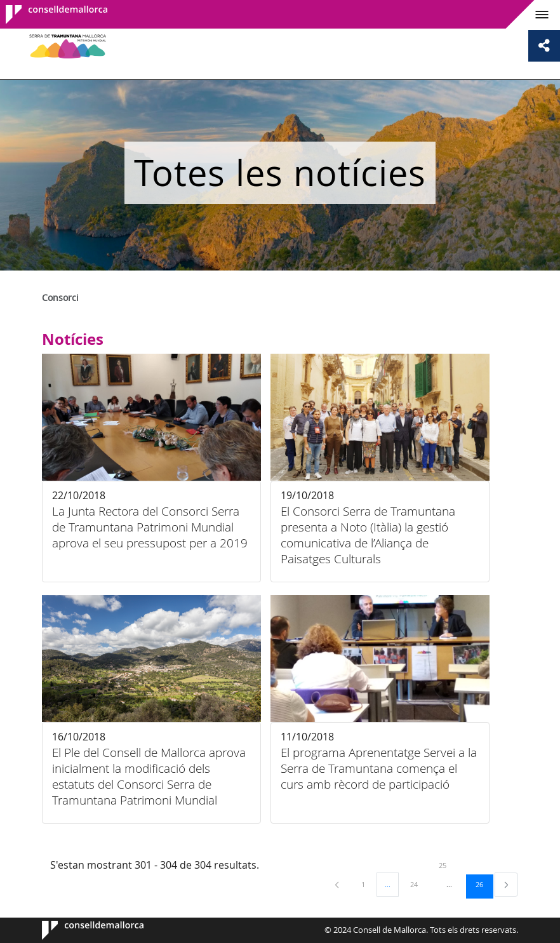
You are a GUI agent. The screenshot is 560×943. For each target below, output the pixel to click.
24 (418, 884)
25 (447, 865)
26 (484, 884)
